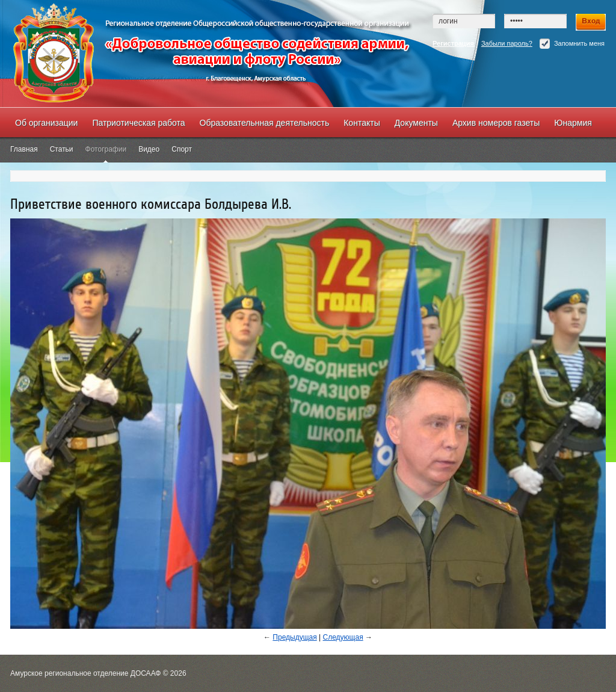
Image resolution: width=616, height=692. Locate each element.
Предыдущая (294, 637)
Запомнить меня (572, 44)
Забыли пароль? (507, 43)
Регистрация (453, 43)
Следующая (343, 637)
